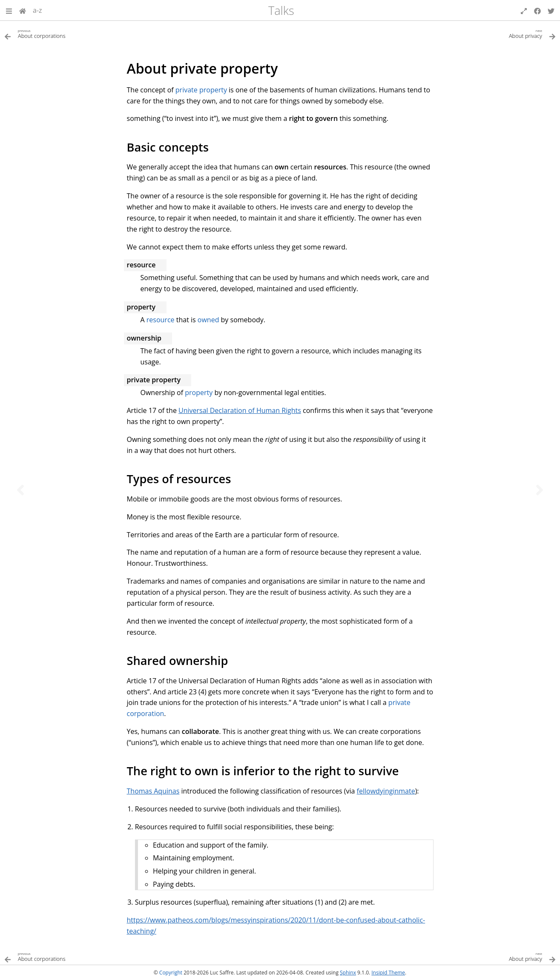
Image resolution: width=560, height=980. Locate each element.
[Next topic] (540, 490)
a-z (37, 10)
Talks (281, 10)
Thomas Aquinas (153, 791)
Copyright (171, 973)
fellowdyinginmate (386, 791)
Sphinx (348, 973)
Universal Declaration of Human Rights (240, 410)
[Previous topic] (20, 490)
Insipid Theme (388, 973)
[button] (9, 10)
